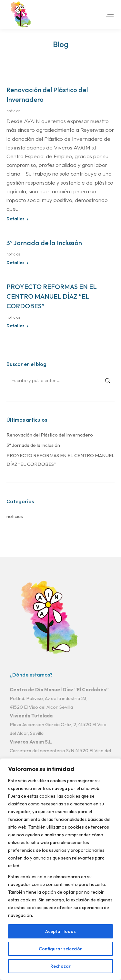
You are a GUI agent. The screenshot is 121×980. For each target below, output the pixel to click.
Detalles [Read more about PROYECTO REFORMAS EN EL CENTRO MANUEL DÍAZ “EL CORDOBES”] (15, 326)
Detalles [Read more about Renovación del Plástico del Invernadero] (15, 219)
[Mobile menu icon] (110, 15)
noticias (14, 110)
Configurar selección (61, 949)
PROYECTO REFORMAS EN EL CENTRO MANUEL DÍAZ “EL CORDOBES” (52, 296)
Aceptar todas (60, 931)
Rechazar (60, 966)
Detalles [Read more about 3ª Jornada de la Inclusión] (15, 263)
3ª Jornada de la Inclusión (44, 243)
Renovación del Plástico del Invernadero (50, 435)
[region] (60, 869)
